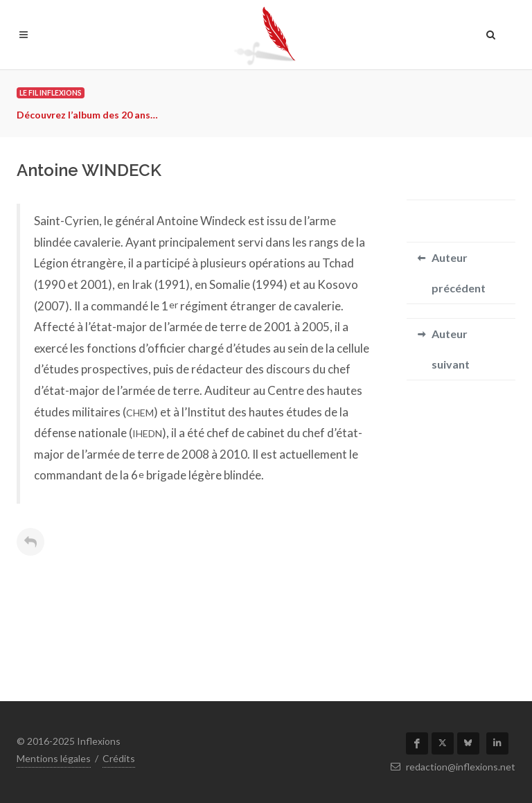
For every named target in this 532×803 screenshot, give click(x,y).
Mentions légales (54, 758)
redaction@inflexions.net (453, 767)
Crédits (119, 758)
